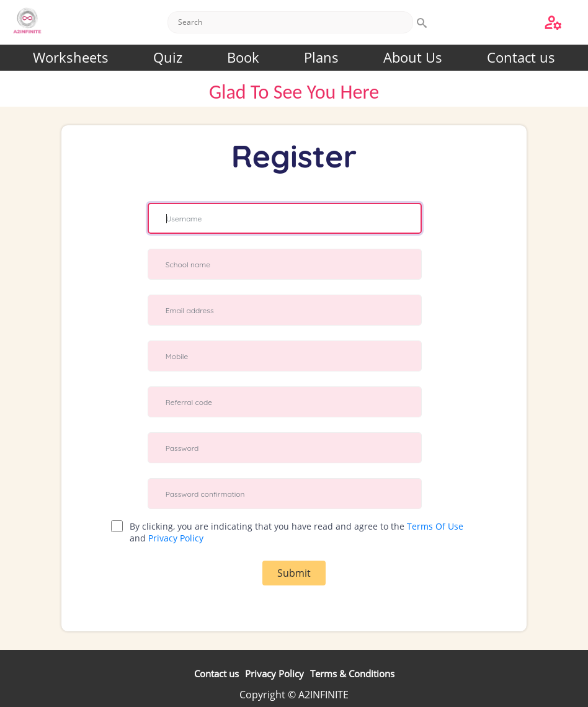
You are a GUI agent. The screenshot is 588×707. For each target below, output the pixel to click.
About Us (413, 57)
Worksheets (71, 57)
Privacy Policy (176, 538)
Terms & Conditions (352, 674)
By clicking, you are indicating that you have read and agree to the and (296, 532)
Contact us (521, 57)
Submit (294, 573)
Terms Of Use (435, 526)
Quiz (168, 57)
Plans (321, 57)
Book (243, 57)
